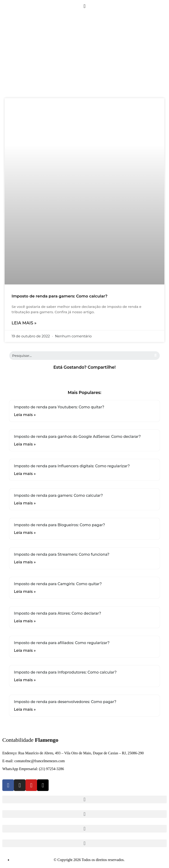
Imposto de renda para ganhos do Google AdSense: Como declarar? (77, 437)
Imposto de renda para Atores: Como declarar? (58, 613)
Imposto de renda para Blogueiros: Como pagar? (59, 525)
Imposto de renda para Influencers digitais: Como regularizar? (72, 466)
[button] (84, 6)
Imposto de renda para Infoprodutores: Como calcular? (65, 672)
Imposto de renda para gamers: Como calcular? (59, 296)
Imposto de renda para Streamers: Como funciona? (62, 554)
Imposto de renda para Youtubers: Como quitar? (59, 407)
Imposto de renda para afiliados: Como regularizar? (62, 643)
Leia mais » (24, 323)
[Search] (155, 356)
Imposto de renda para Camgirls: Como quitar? (58, 584)
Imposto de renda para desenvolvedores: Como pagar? (65, 702)
